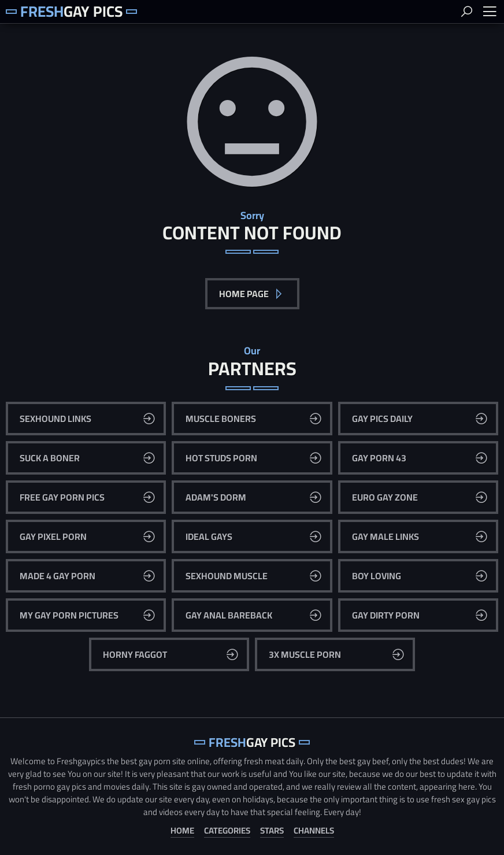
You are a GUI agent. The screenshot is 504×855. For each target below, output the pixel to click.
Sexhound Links (55, 419)
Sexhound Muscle (227, 576)
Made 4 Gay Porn (58, 576)
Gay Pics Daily (382, 419)
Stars (272, 831)
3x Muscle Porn (305, 654)
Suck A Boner (50, 458)
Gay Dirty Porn (386, 615)
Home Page (245, 294)
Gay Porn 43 (379, 458)
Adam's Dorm (216, 497)
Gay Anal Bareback (229, 615)
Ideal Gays (209, 536)
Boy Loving (377, 576)
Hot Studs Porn (221, 458)
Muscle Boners (221, 419)
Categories (227, 831)
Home (182, 831)
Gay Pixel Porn (53, 536)
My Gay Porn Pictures (69, 615)
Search (466, 12)
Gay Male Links (386, 536)
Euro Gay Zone (385, 497)
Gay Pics (71, 12)
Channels (314, 831)
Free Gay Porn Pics (62, 497)
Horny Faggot (135, 654)
